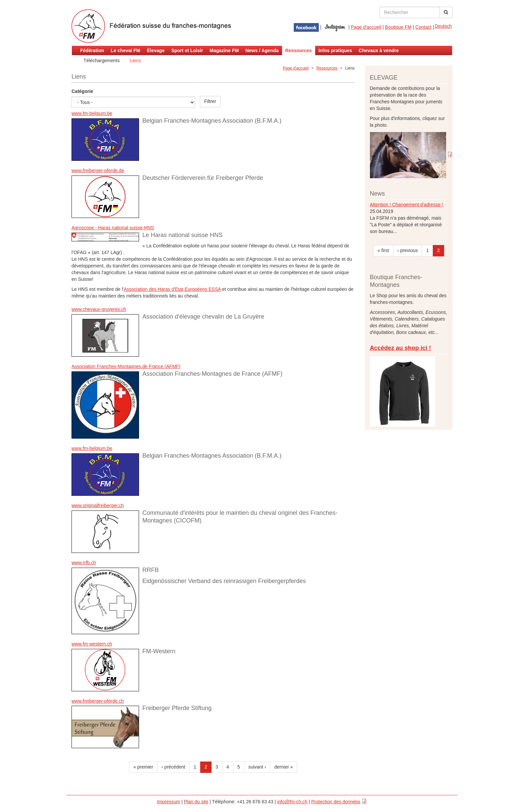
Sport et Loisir (187, 50)
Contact (423, 27)
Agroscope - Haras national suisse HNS (113, 228)
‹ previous (408, 250)
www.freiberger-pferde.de (98, 170)
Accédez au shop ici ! (401, 348)
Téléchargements (102, 61)
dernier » (284, 767)
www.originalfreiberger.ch (98, 505)
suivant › (257, 767)
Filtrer (210, 101)
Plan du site (196, 802)
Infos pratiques (335, 50)
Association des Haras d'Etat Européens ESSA (172, 289)
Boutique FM (398, 27)
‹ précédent (173, 767)
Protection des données (336, 802)
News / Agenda (262, 50)
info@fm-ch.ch (292, 802)
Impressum (169, 802)
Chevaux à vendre (379, 50)
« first (383, 250)
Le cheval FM (126, 50)
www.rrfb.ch (84, 563)
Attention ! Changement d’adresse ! (407, 205)
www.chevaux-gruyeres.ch (99, 309)
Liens (135, 61)
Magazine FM (224, 50)
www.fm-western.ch (92, 644)
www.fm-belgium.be (92, 113)
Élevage (156, 50)
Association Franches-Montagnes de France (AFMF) (126, 366)
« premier (143, 767)
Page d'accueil (366, 27)
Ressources (299, 50)
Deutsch (443, 26)
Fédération (92, 50)
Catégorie (82, 91)
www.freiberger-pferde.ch (98, 701)
